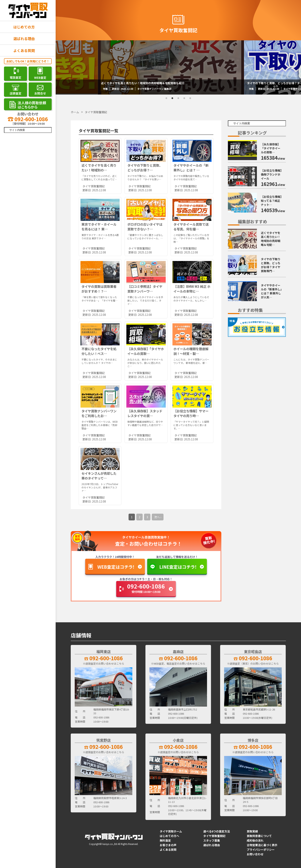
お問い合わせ (255, 854)
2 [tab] (172, 99)
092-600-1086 (28, 119)
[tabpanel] (178, 67)
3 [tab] (178, 99)
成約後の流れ (255, 840)
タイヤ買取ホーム (171, 831)
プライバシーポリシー (261, 850)
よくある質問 (24, 50)
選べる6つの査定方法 (217, 831)
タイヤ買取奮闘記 (214, 836)
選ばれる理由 (24, 39)
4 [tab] (184, 99)
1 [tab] (166, 99)
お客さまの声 (168, 845)
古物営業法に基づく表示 (262, 845)
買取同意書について (259, 836)
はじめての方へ (169, 836)
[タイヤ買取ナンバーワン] (28, 10)
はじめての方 (24, 27)
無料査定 (165, 840)
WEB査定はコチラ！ (116, 567)
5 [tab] (190, 99)
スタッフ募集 (212, 840)
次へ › (158, 517)
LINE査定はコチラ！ (178, 567)
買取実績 (252, 831)
